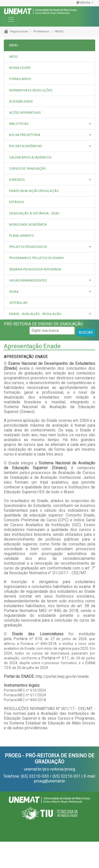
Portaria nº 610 (28, 639)
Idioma (84, 2)
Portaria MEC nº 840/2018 (25, 700)
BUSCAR (86, 332)
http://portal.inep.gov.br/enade (62, 676)
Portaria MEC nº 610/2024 (25, 690)
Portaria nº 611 (55, 658)
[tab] (49, 68)
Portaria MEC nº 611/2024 (25, 695)
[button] (49, 124)
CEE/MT (85, 709)
